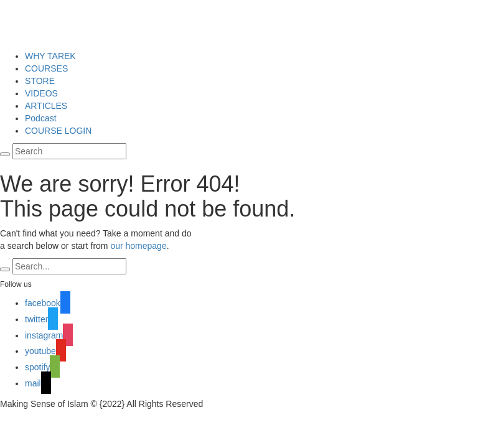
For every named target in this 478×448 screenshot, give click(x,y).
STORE (40, 81)
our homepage (138, 246)
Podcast (41, 118)
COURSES (46, 68)
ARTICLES (46, 106)
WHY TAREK (50, 56)
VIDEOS (41, 93)
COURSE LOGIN (58, 131)
